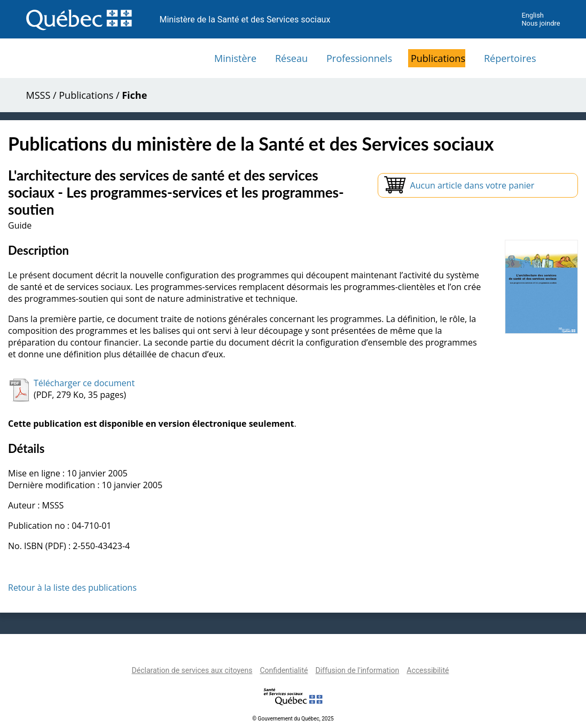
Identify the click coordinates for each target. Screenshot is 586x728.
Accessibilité (428, 670)
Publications (438, 58)
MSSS (38, 95)
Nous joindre (541, 23)
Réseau (291, 58)
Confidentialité (284, 670)
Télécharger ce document (84, 383)
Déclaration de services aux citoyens (192, 670)
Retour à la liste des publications (72, 588)
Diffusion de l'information (357, 670)
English (532, 15)
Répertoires (510, 58)
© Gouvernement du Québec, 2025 (293, 719)
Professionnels (359, 58)
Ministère (235, 58)
